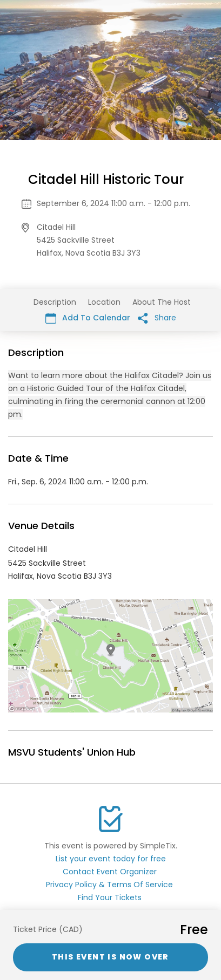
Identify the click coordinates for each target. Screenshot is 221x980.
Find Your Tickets (110, 897)
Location (104, 302)
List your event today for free (111, 859)
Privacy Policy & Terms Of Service (109, 885)
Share (157, 318)
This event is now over (110, 957)
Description (55, 302)
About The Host (162, 302)
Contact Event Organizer (110, 872)
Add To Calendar (88, 318)
